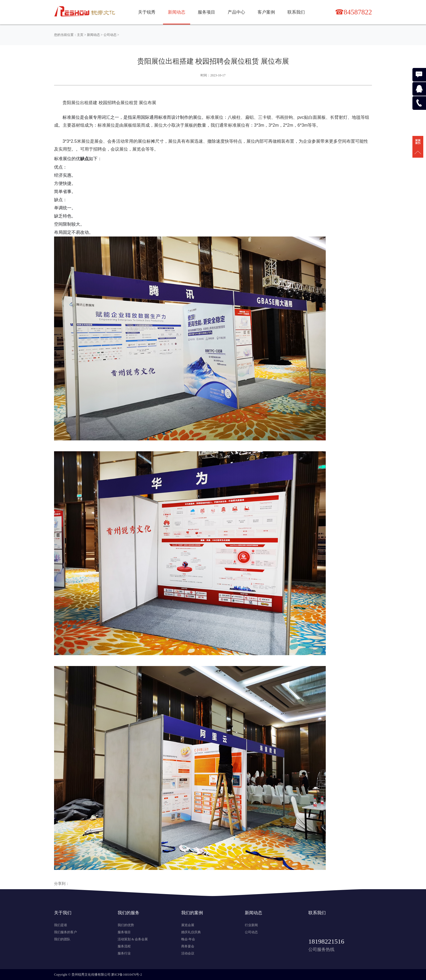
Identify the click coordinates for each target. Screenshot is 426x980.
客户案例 (266, 12)
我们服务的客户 (65, 932)
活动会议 (188, 953)
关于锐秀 (147, 12)
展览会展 (188, 925)
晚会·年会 (188, 939)
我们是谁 (61, 925)
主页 (80, 35)
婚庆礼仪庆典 (191, 932)
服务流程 (124, 946)
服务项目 (206, 12)
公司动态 (110, 35)
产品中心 (236, 12)
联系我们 (296, 12)
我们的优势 (126, 925)
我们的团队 (62, 939)
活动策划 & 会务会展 (133, 939)
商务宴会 (188, 946)
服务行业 (124, 953)
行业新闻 (251, 925)
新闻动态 (93, 35)
